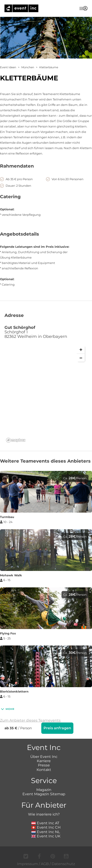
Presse (44, 765)
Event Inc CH (46, 827)
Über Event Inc (44, 756)
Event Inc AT (45, 823)
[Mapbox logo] (16, 440)
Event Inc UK (46, 836)
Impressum (27, 863)
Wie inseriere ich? (44, 814)
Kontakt (44, 769)
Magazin (44, 789)
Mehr (7, 709)
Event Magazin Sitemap (44, 794)
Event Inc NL (46, 831)
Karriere (44, 760)
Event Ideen (8, 67)
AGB (45, 863)
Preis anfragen (57, 728)
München (28, 67)
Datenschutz (63, 863)
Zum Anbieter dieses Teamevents (30, 720)
